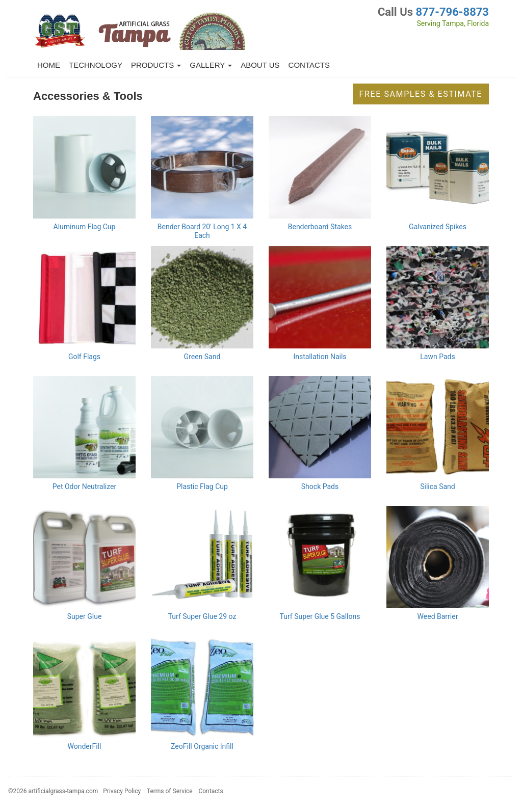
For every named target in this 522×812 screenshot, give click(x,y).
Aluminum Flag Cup (85, 227)
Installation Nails (320, 357)
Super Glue (85, 616)
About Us (260, 65)
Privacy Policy (122, 791)
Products (156, 65)
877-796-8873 (452, 12)
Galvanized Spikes (438, 227)
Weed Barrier (438, 616)
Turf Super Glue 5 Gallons (320, 616)
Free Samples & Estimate (421, 94)
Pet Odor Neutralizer (85, 486)
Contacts (309, 65)
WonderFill (85, 746)
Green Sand (202, 357)
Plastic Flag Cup (202, 486)
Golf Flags (84, 357)
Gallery (211, 65)
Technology (96, 65)
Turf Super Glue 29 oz (202, 616)
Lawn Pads (437, 357)
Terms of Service (170, 791)
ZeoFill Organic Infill (202, 746)
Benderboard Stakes (320, 227)
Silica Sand (438, 486)
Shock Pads (320, 486)
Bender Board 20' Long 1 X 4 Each (202, 231)
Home (49, 65)
